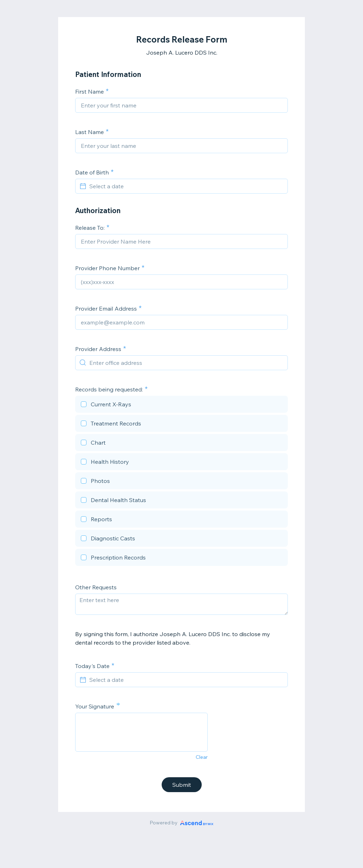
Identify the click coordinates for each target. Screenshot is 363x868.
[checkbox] (181, 405)
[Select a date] (186, 186)
